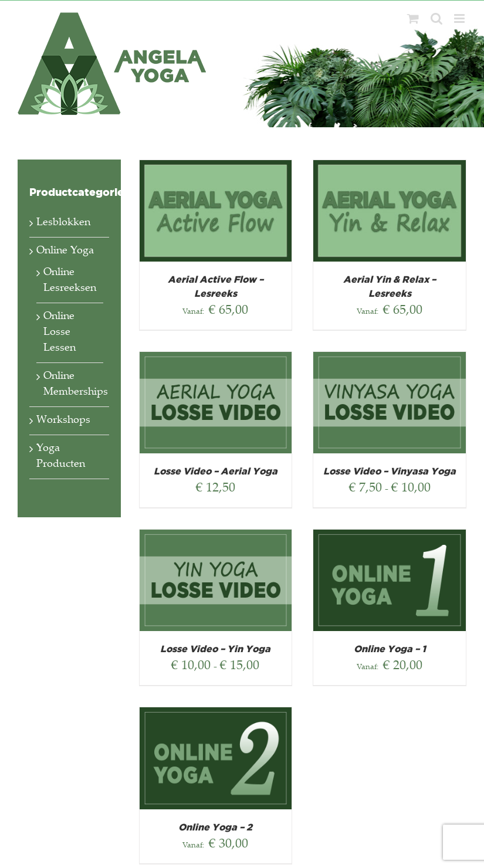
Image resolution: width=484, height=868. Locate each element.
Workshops (63, 421)
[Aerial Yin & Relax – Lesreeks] (390, 168)
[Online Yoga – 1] (390, 537)
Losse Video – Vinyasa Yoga (390, 472)
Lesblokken (63, 223)
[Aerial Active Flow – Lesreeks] (216, 168)
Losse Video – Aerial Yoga (216, 472)
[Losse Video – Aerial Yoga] (216, 360)
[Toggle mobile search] (436, 18)
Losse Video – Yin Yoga (215, 650)
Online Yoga (65, 251)
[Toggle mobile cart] (413, 18)
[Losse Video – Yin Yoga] (216, 537)
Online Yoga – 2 (215, 828)
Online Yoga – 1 (390, 650)
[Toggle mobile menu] (460, 18)
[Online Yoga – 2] (216, 715)
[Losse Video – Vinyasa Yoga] (390, 360)
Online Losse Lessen (60, 333)
